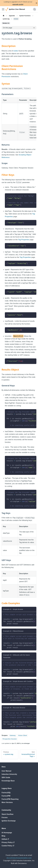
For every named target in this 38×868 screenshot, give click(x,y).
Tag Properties (24, 240)
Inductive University (9, 774)
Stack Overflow (7, 814)
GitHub (5, 839)
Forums (5, 818)
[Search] (35, 9)
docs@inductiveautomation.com (19, 858)
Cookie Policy (8, 846)
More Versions (7, 802)
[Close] (36, 3)
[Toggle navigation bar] (3, 9)
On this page (8, 28)
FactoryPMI (6, 796)
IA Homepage (7, 833)
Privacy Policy (8, 842)
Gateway (13, 735)
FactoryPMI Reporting (10, 799)
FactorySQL (6, 793)
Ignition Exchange (9, 821)
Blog (3, 836)
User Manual (6, 771)
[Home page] (4, 16)
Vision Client (23, 735)
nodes (16, 51)
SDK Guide (6, 777)
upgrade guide (18, 4)
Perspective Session (10, 739)
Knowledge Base (8, 781)
